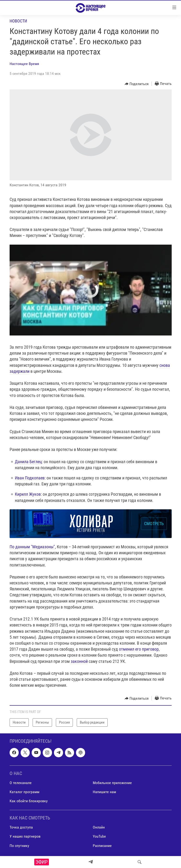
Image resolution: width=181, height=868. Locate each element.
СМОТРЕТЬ (154, 524)
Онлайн (99, 827)
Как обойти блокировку (29, 801)
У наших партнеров (25, 836)
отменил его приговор (139, 649)
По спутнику (19, 845)
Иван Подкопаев (30, 478)
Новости (18, 21)
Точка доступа (21, 827)
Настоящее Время (24, 64)
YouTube (99, 836)
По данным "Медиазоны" (32, 547)
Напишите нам (104, 792)
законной (79, 661)
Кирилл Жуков (28, 494)
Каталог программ (24, 792)
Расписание (102, 845)
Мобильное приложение (112, 783)
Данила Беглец (28, 462)
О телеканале (21, 783)
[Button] (137, 84)
